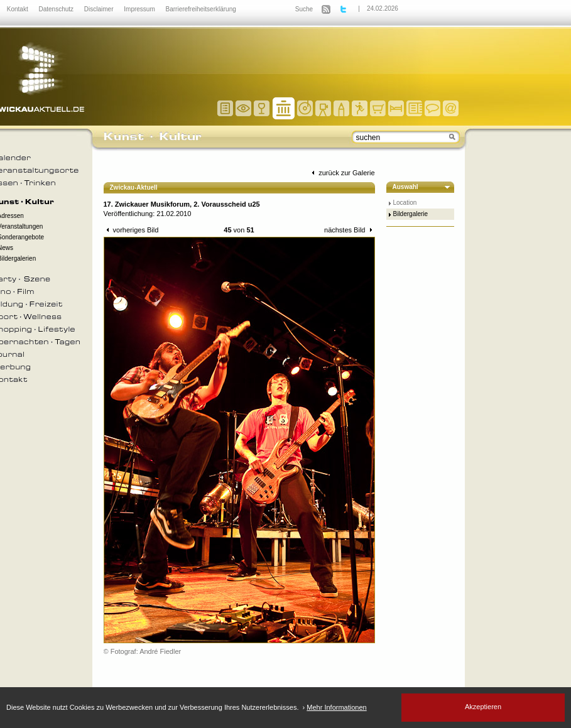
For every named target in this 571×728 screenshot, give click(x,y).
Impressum (140, 9)
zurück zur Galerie (342, 173)
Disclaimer (100, 9)
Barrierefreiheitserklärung (201, 9)
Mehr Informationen (336, 707)
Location (405, 203)
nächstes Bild (349, 230)
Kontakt (19, 9)
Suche (304, 9)
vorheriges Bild (131, 230)
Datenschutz (57, 9)
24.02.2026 (383, 8)
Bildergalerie (411, 214)
